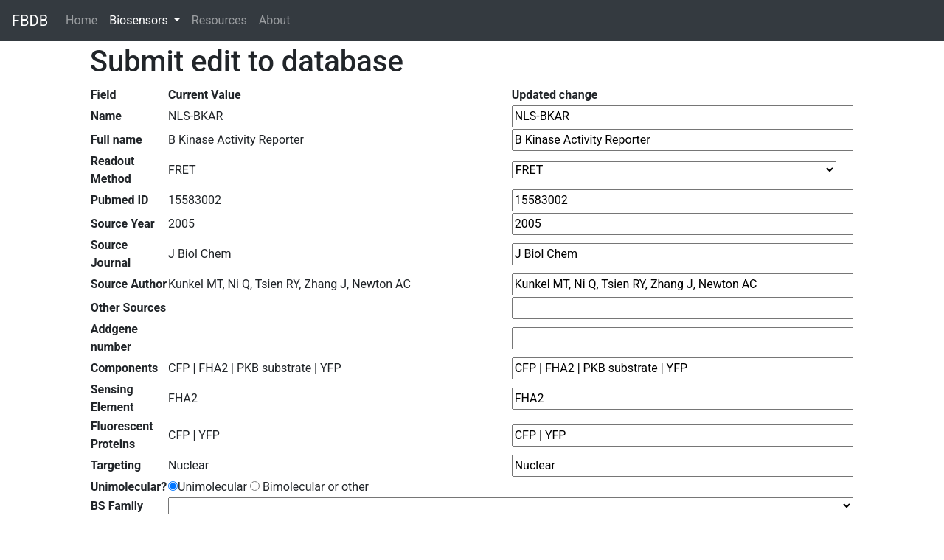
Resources (219, 20)
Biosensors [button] (140, 20)
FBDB (30, 21)
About (275, 20)
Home (84, 20)
